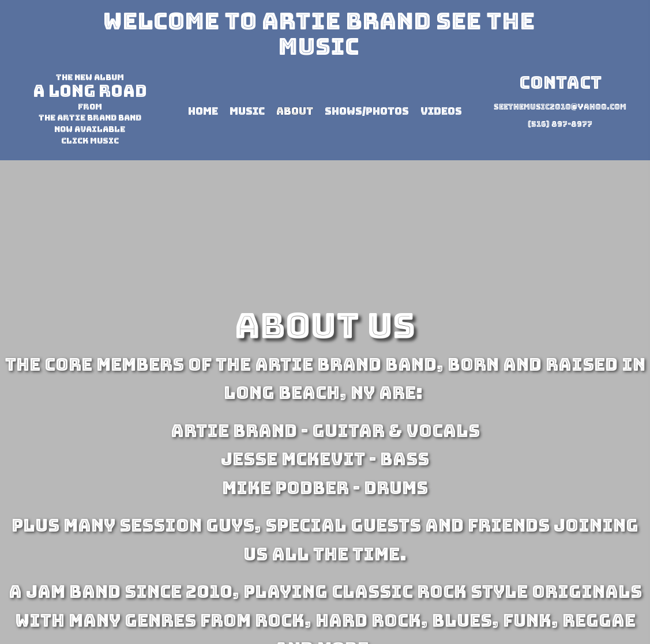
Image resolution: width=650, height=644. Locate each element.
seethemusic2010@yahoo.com (560, 107)
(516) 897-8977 (560, 124)
